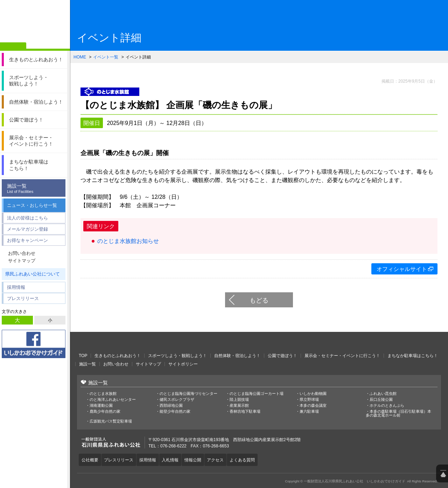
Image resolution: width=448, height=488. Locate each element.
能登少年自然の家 (175, 412)
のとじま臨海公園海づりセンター (188, 394)
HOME (80, 57)
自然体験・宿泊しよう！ (237, 356)
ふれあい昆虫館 (383, 394)
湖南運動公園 (101, 406)
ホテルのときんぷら (387, 406)
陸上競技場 (239, 400)
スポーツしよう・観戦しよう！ (177, 356)
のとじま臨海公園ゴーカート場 (257, 394)
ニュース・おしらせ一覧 (32, 205)
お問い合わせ (22, 253)
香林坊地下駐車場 (245, 412)
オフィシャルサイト (402, 269)
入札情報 (176, 459)
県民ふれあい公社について (33, 274)
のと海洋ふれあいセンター (113, 400)
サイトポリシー (183, 364)
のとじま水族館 (103, 394)
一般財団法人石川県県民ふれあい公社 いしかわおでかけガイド (35, 23)
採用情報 (16, 287)
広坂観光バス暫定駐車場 (111, 421)
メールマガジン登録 (27, 229)
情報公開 (200, 459)
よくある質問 (252, 459)
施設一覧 (35, 189)
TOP (83, 356)
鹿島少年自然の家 (105, 412)
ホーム (13, 47)
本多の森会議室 (313, 406)
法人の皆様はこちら (27, 218)
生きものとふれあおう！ (118, 356)
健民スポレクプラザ (177, 400)
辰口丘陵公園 (381, 400)
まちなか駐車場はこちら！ (413, 356)
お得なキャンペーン (27, 240)
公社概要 (91, 459)
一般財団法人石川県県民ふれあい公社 (115, 342)
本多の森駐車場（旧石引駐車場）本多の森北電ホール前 (398, 413)
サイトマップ (22, 261)
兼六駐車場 (309, 412)
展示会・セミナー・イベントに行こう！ (342, 356)
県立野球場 (309, 400)
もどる (259, 300)
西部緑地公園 (171, 406)
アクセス (224, 459)
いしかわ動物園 (313, 394)
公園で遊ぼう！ (282, 356)
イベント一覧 (106, 57)
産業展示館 (239, 406)
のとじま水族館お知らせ (128, 241)
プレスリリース (23, 298)
